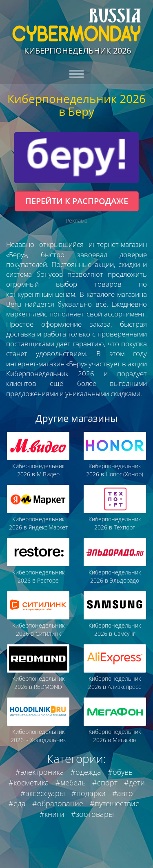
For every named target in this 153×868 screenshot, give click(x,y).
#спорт (105, 783)
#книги (52, 814)
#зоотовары (92, 814)
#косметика (29, 783)
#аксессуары (43, 793)
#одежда (86, 772)
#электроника (40, 772)
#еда (17, 803)
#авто (123, 793)
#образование (58, 803)
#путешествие (115, 803)
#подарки (89, 793)
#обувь (120, 772)
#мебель (71, 783)
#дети (134, 783)
